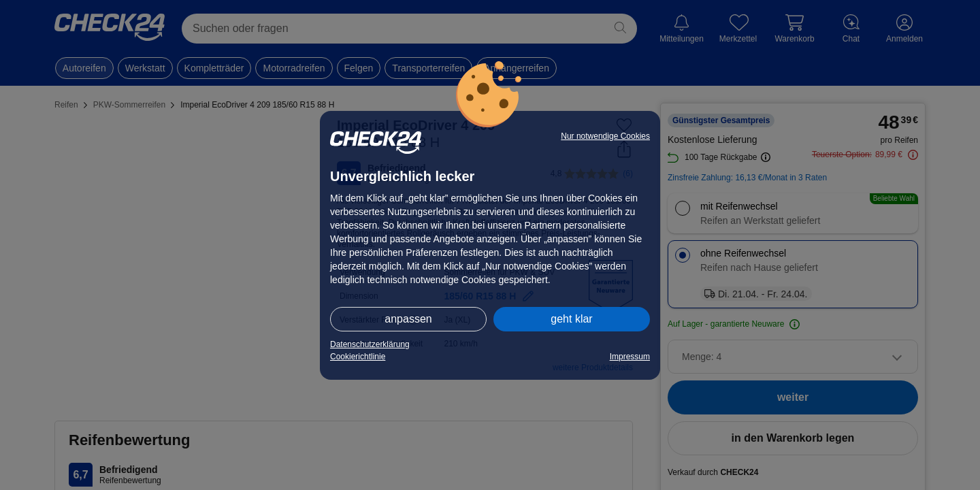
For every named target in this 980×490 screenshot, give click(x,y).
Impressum (630, 357)
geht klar (571, 319)
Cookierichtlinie (358, 357)
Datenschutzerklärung (370, 344)
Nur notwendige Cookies (605, 136)
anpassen (408, 319)
